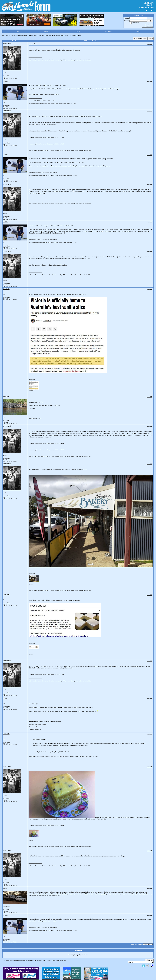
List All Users (48, 31)
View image (31, 391)
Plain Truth (6, 289)
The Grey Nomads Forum (35, 35)
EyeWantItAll (7, 44)
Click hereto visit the (146, 6)
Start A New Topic (140, 38)
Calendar (138, 31)
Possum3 (6, 81)
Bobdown (6, 397)
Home (18, 31)
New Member (149, 25)
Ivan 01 (5, 698)
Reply (151, 38)
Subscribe (149, 960)
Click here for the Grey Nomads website (14, 35)
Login (150, 21)
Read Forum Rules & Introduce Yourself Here (58, 35)
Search (78, 31)
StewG (5, 888)
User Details (108, 31)
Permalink (149, 44)
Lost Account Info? (147, 27)
